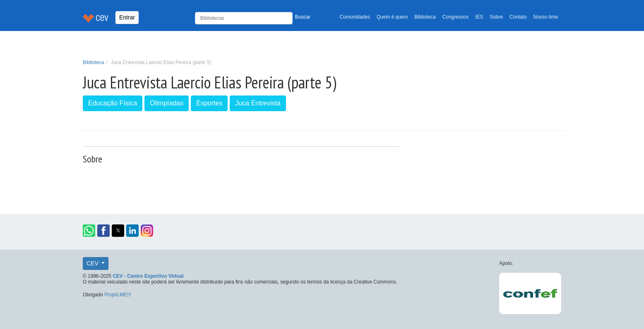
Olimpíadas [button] (167, 103)
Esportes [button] (209, 103)
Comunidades (355, 17)
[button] (89, 231)
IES (479, 17)
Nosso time (546, 17)
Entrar (127, 17)
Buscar (303, 17)
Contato (518, 17)
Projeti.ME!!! (118, 295)
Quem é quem (392, 17)
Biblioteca (425, 17)
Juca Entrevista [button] (258, 103)
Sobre (496, 17)
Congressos (455, 17)
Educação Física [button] (113, 103)
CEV (93, 263)
